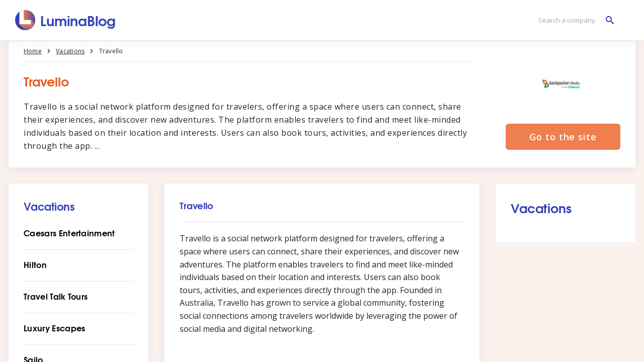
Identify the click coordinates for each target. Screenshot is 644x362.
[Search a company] (574, 20)
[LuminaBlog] (66, 20)
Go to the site (563, 137)
